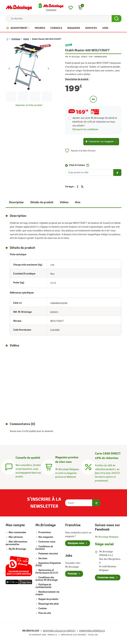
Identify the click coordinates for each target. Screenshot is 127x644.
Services (43, 558)
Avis (78, 202)
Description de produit (78, 79)
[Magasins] (49, 466)
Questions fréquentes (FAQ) (48, 564)
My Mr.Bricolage (17, 549)
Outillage (16, 39)
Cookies (42, 608)
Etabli (26, 39)
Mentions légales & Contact (59, 631)
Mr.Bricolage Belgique (107, 537)
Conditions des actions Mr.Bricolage (46, 579)
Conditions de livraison (44, 548)
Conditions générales (92, 631)
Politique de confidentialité (43, 586)
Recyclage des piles (48, 604)
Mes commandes (17, 532)
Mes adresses (16, 537)
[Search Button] (116, 19)
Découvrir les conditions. (86, 129)
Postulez (72, 574)
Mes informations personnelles (16, 543)
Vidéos (64, 202)
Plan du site (44, 613)
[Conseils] (9, 466)
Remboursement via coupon (47, 593)
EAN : (91, 57)
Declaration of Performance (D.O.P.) (47, 571)
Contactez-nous (47, 542)
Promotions (44, 532)
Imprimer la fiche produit (29, 105)
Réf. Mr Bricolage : (73, 57)
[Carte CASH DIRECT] (88, 466)
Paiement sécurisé (48, 554)
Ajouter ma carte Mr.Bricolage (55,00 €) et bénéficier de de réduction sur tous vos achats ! (95, 122)
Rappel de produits (48, 599)
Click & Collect (77, 165)
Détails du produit (42, 202)
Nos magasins (46, 537)
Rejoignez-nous (76, 543)
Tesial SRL (93, 635)
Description (16, 202)
